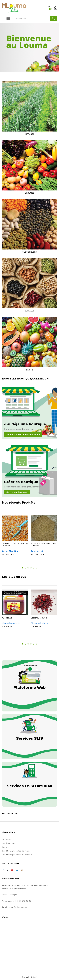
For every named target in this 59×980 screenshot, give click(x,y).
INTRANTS (30, 134)
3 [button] (28, 568)
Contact (6, 847)
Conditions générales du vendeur (17, 855)
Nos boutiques (9, 843)
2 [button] (25, 568)
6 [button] (36, 568)
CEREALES (29, 311)
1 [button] (23, 568)
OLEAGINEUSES (29, 252)
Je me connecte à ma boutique (23, 434)
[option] (15, 537)
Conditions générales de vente (16, 851)
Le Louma (7, 839)
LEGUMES (30, 193)
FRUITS (29, 370)
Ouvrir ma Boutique (17, 492)
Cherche (54, 19)
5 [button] (34, 568)
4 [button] (31, 568)
